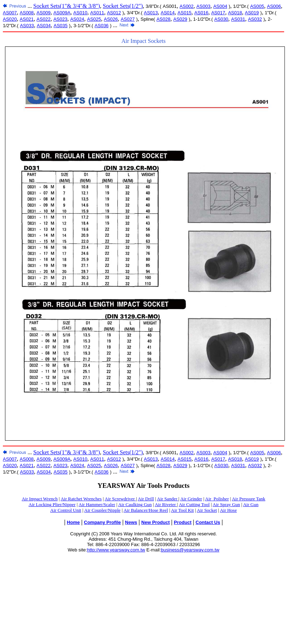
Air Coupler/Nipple (102, 510)
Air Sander (168, 499)
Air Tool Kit (183, 510)
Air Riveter (166, 504)
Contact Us (208, 522)
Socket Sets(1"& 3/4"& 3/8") (67, 6)
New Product (155, 522)
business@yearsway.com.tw (190, 550)
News (131, 522)
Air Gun (251, 504)
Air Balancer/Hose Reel (146, 510)
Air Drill (146, 499)
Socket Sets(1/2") (123, 6)
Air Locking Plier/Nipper (52, 504)
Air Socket (207, 510)
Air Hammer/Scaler (97, 504)
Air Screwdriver (120, 499)
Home (73, 522)
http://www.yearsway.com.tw (116, 550)
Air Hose (228, 510)
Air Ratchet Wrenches (81, 499)
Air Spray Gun (226, 504)
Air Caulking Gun (135, 504)
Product (183, 522)
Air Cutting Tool (194, 504)
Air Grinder (191, 499)
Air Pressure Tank (249, 499)
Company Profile (103, 522)
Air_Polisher (217, 499)
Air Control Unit (66, 510)
